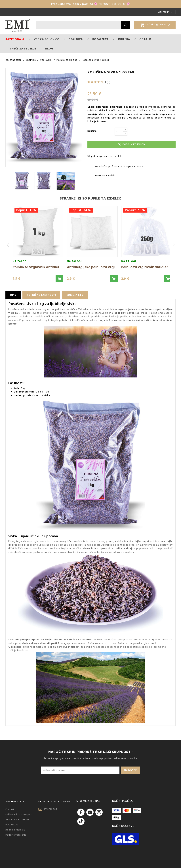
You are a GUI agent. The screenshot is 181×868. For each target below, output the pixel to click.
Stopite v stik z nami (54, 802)
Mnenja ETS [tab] (75, 295)
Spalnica (76, 39)
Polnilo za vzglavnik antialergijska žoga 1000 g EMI (54, 267)
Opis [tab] (13, 295)
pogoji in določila (15, 830)
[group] (38, 245)
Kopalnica (101, 39)
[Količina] (119, 132)
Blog (49, 49)
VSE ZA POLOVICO (47, 39)
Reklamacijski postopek (19, 815)
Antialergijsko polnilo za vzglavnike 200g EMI (104, 267)
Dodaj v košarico (131, 144)
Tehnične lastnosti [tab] (41, 295)
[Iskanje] (79, 25)
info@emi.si (51, 809)
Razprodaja (15, 39)
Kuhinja (124, 39)
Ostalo (145, 39)
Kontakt (10, 809)
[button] (59, 279)
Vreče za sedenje (23, 49)
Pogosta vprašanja (16, 835)
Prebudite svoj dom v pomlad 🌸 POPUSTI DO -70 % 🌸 (91, 4)
